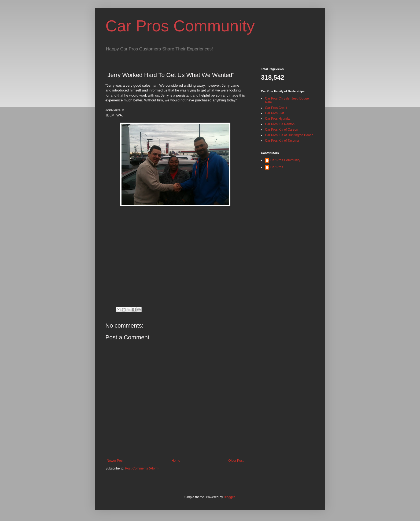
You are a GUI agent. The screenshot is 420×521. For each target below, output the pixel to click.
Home (176, 461)
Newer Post (115, 461)
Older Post (236, 461)
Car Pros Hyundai (278, 119)
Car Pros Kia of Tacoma (282, 141)
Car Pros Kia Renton (280, 124)
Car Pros (277, 167)
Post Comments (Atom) (142, 468)
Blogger (229, 497)
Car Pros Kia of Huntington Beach (289, 135)
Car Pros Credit (276, 108)
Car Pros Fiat (275, 113)
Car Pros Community (180, 26)
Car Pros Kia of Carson (281, 130)
